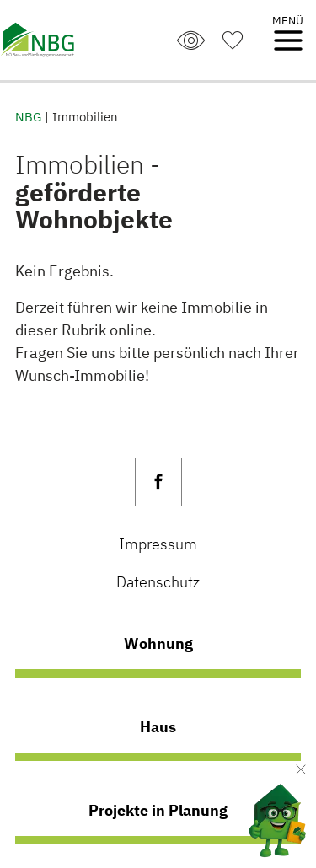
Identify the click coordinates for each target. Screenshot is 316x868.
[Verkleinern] (301, 769)
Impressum (158, 544)
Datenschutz (158, 582)
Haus (158, 726)
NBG (28, 116)
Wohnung (158, 643)
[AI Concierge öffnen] (264, 816)
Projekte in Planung (158, 810)
